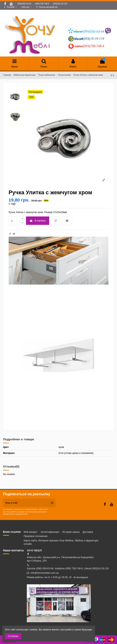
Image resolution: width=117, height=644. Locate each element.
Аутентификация (50, 532)
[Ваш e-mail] (26, 503)
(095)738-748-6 (42, 4)
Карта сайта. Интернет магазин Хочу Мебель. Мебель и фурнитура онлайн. (61, 542)
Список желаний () (47, 7)
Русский (10, 7)
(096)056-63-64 (25, 4)
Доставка (88, 532)
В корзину (38, 221)
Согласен (13, 636)
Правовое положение (35, 536)
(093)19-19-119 (60, 4)
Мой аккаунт (30, 532)
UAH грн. (27, 7)
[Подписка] (52, 503)
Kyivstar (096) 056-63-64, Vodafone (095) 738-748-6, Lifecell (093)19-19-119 (68, 569)
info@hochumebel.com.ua (45, 573)
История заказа (71, 532)
